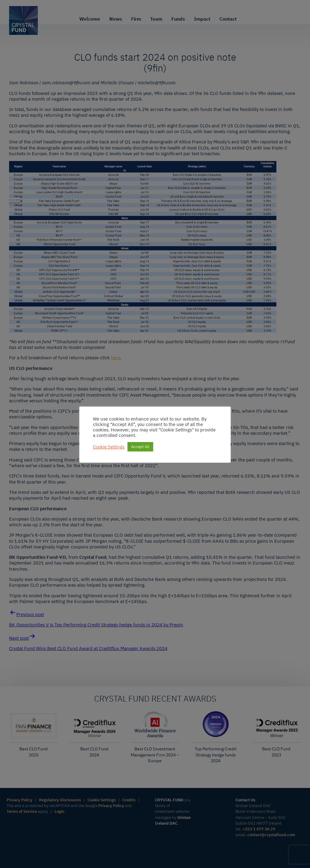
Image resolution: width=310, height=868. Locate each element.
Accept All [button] (140, 447)
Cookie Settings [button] (109, 447)
